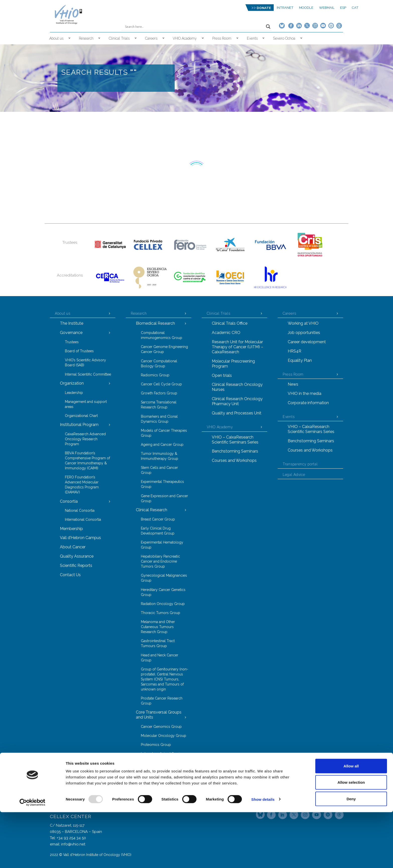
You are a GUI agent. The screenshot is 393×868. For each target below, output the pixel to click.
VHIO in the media (305, 394)
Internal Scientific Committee (88, 374)
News (293, 384)
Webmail (327, 8)
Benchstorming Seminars (235, 451)
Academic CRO (226, 333)
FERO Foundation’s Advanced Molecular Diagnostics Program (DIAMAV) (82, 485)
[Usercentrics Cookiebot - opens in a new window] (32, 858)
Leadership (74, 393)
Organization (72, 383)
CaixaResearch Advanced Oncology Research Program (85, 439)
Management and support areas (86, 404)
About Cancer (73, 547)
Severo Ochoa (284, 38)
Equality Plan (300, 360)
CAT (355, 8)
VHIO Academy (185, 38)
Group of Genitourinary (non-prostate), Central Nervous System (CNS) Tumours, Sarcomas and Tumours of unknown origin (165, 679)
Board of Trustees (79, 351)
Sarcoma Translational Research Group (159, 405)
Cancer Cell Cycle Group (161, 384)
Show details (263, 855)
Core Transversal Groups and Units (159, 715)
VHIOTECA (150, 768)
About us (56, 38)
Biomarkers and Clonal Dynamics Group (159, 419)
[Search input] (194, 27)
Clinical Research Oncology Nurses (237, 387)
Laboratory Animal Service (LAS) (162, 756)
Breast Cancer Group (158, 519)
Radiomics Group (155, 375)
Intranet (285, 8)
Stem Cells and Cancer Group (159, 470)
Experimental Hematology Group (162, 545)
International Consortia (83, 519)
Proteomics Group (156, 745)
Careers (151, 38)
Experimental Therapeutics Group (162, 484)
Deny (351, 855)
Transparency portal (300, 464)
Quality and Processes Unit (237, 413)
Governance (71, 333)
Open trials (222, 375)
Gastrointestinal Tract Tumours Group (158, 643)
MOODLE (306, 8)
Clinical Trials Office (230, 323)
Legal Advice (294, 475)
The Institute (72, 323)
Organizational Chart (81, 416)
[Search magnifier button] (268, 27)
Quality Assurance (77, 556)
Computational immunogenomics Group (162, 335)
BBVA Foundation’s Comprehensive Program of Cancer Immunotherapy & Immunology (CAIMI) (87, 461)
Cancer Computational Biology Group (159, 364)
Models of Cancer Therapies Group (164, 433)
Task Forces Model (153, 777)
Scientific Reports (76, 566)
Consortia (69, 501)
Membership (71, 529)
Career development (307, 342)
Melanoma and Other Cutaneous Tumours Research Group (158, 627)
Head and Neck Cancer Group (160, 658)
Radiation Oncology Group (163, 604)
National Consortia (80, 510)
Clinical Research (152, 510)
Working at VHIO (303, 323)
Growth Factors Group (159, 393)
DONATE (264, 8)
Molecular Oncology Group (164, 736)
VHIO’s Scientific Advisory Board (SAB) (85, 363)
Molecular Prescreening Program (233, 364)
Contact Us (70, 575)
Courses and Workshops (234, 460)
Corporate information (308, 403)
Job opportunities (304, 333)
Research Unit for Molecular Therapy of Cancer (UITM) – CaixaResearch (237, 347)
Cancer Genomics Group (161, 727)
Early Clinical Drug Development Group (158, 531)
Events (252, 38)
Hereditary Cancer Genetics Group (163, 592)
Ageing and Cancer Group (162, 445)
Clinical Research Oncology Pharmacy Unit (237, 401)
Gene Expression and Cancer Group (164, 498)
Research (86, 38)
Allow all (351, 822)
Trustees (72, 342)
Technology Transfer (155, 786)
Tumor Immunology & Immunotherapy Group (160, 456)
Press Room (222, 38)
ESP (343, 8)
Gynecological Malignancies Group (164, 578)
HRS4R (294, 351)
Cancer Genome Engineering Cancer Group (164, 349)
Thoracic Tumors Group (161, 613)
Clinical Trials (119, 38)
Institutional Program (79, 425)
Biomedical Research (155, 323)
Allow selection (351, 838)
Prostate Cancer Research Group (162, 701)
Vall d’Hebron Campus (80, 538)
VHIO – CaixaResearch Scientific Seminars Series (235, 440)
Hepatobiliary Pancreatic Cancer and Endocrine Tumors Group (160, 561)
